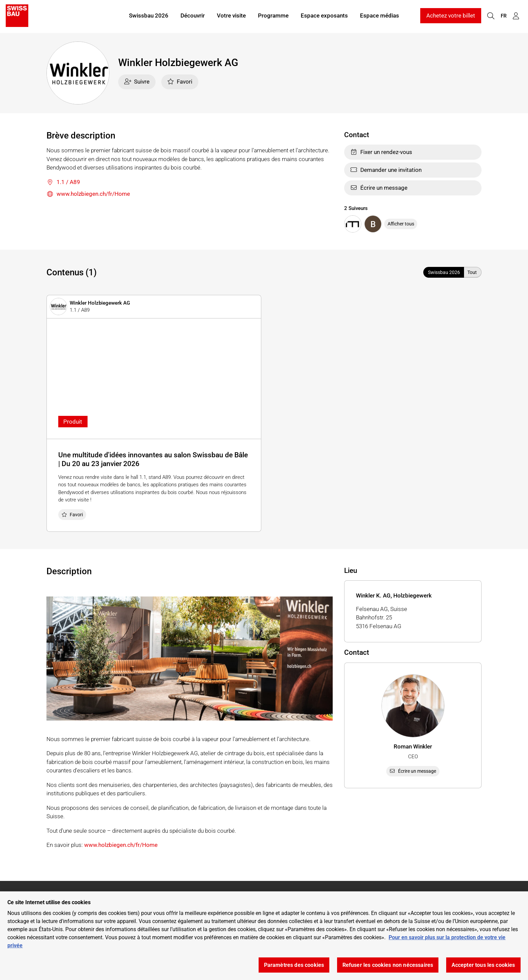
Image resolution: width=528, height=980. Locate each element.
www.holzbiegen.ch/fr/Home (88, 194)
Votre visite (231, 16)
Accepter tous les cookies (483, 965)
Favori (180, 82)
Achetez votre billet (451, 16)
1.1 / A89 (63, 182)
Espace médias (379, 16)
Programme (273, 16)
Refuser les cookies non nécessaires (388, 965)
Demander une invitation (386, 170)
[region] (264, 936)
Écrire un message (379, 188)
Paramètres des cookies (294, 965)
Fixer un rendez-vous (381, 152)
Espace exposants (324, 16)
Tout (472, 272)
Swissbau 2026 (149, 16)
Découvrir (193, 16)
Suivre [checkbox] (137, 82)
